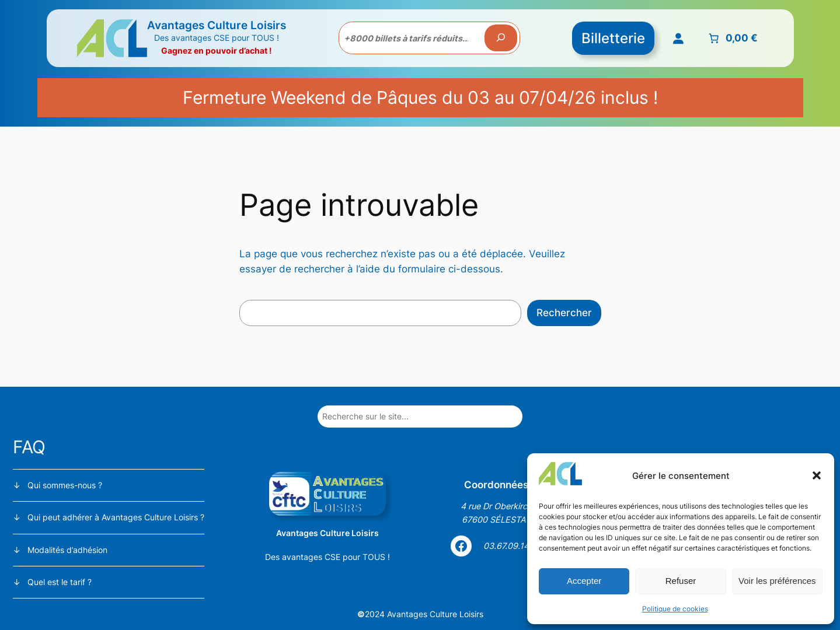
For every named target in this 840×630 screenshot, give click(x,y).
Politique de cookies (675, 609)
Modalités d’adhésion (67, 550)
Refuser (681, 581)
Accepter (584, 581)
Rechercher (564, 313)
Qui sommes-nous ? (65, 485)
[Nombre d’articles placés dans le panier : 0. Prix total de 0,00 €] (732, 38)
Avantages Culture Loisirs (217, 25)
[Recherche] (501, 38)
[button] (817, 475)
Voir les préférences (777, 581)
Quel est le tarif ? (60, 582)
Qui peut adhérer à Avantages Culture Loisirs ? (116, 517)
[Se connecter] (678, 38)
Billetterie (613, 38)
